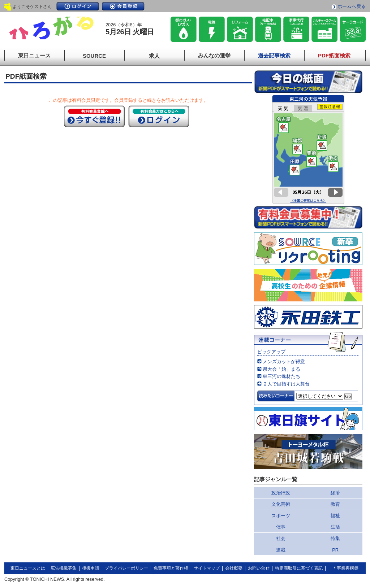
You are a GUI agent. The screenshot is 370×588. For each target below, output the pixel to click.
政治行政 (281, 493)
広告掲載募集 (64, 568)
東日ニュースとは (28, 568)
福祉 (335, 516)
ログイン (78, 6)
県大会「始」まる (281, 369)
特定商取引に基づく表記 (299, 568)
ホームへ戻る (352, 6)
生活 (335, 527)
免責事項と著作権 (171, 568)
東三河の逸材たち (281, 376)
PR (335, 550)
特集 (335, 538)
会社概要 (234, 568)
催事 (281, 527)
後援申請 (91, 568)
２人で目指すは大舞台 (286, 384)
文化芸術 (281, 504)
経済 (335, 493)
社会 (281, 538)
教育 (335, 504)
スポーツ (281, 516)
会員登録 (123, 6)
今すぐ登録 (94, 116)
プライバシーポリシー (126, 568)
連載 (281, 550)
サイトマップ (207, 568)
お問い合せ (259, 568)
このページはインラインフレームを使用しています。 (308, 149)
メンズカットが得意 (284, 361)
